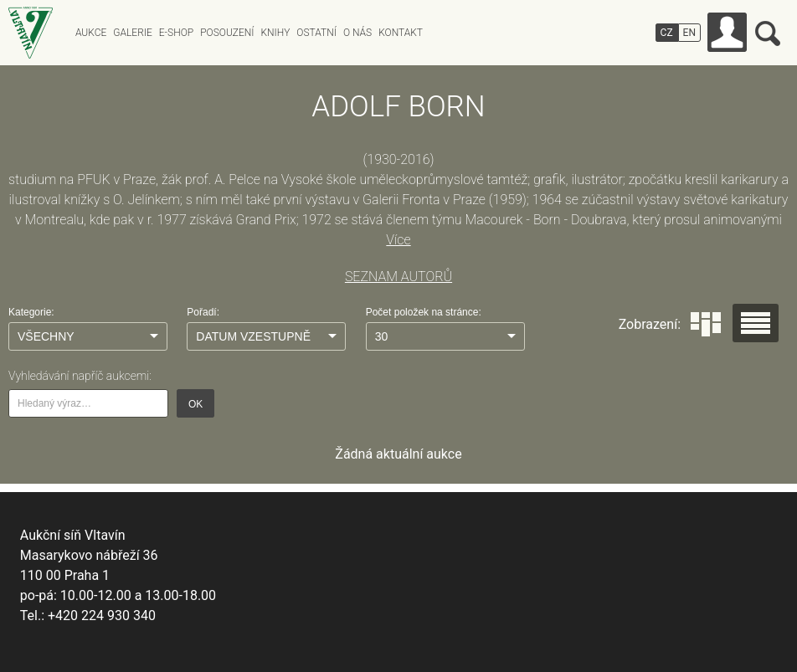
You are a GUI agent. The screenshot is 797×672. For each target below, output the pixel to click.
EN (689, 33)
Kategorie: (31, 312)
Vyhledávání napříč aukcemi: (80, 376)
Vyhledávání (768, 33)
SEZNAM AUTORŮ (398, 277)
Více (398, 240)
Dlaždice (706, 324)
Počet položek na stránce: (424, 312)
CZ (667, 33)
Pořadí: (203, 312)
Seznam (756, 323)
